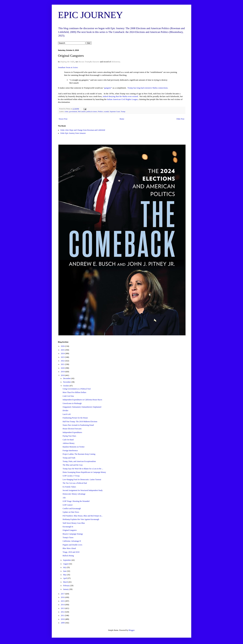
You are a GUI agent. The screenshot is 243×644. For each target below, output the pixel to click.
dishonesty (116, 62)
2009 (63, 623)
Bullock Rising (68, 556)
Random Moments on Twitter (74, 447)
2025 (63, 350)
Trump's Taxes (68, 537)
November (67, 382)
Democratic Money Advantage (74, 494)
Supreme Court (115, 111)
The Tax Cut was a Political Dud (75, 483)
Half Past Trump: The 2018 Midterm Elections (80, 422)
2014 (63, 605)
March (66, 582)
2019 (63, 372)
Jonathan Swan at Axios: (68, 67)
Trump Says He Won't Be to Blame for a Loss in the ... (83, 469)
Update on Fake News (71, 512)
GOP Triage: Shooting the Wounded (76, 501)
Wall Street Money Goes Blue (74, 523)
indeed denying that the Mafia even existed (120, 96)
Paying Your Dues (69, 436)
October (66, 386)
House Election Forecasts (72, 429)
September (67, 560)
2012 (63, 612)
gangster (108, 88)
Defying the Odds (67, 62)
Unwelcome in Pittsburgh (72, 403)
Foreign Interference (70, 451)
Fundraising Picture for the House (75, 418)
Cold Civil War (68, 396)
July (65, 567)
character (96, 62)
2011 (63, 615)
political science (92, 111)
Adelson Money (69, 443)
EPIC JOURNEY (90, 15)
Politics (101, 111)
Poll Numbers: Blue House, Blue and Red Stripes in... (83, 516)
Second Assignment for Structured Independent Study (83, 490)
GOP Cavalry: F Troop (71, 476)
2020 (63, 368)
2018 (63, 375)
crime (66, 111)
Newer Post (63, 119)
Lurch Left (67, 414)
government (73, 111)
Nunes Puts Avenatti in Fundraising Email (78, 425)
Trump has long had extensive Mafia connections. (148, 88)
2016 (63, 597)
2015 (63, 601)
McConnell (82, 111)
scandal (106, 111)
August (66, 564)
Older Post (180, 119)
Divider (65, 411)
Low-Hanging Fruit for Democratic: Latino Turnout (82, 480)
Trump (87, 62)
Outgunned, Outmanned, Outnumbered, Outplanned (82, 407)
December (67, 378)
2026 (63, 346)
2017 (63, 594)
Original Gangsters (70, 530)
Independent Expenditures (72, 432)
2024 (63, 353)
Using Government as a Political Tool (77, 389)
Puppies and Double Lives (72, 545)
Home (122, 119)
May (65, 575)
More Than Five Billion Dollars (74, 392)
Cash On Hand (68, 440)
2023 (63, 357)
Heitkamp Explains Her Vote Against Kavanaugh (81, 519)
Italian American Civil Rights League (122, 99)
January (66, 589)
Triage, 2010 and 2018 (71, 552)
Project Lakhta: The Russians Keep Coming (79, 454)
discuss (81, 62)
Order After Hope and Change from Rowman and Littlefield (83, 130)
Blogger (132, 630)
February (67, 586)
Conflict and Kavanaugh (72, 509)
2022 (63, 361)
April (65, 578)
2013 (63, 608)
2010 (63, 619)
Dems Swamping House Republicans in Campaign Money (84, 472)
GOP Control (67, 505)
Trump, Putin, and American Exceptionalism (79, 461)
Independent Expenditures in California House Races (82, 400)
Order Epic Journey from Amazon (73, 133)
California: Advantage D (72, 541)
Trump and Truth (69, 458)
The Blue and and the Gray (73, 465)
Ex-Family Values (69, 487)
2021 (63, 364)
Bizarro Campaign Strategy (73, 534)
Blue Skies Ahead (69, 548)
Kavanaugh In (68, 527)
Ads (64, 498)
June (65, 571)
